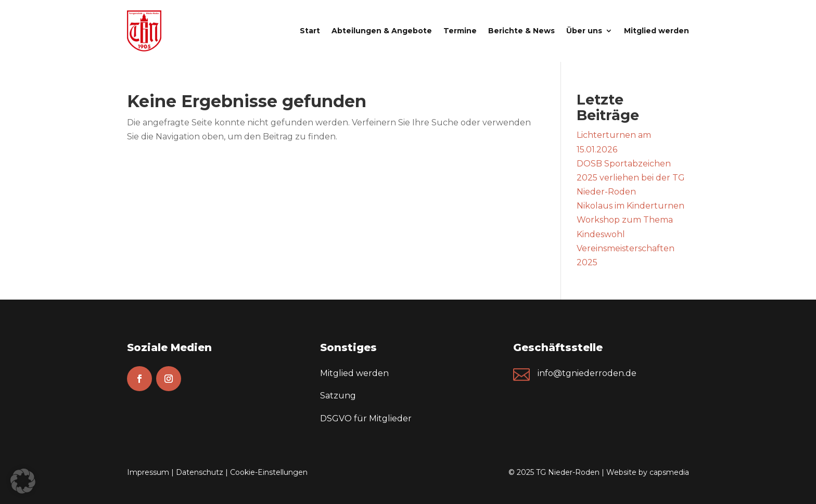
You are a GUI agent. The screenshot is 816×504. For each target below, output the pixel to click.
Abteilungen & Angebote (382, 31)
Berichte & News (521, 31)
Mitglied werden (656, 31)
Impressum (148, 472)
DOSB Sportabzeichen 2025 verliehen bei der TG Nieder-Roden (631, 178)
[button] (23, 481)
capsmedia (669, 472)
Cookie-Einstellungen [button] (269, 472)
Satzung (338, 396)
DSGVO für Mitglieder (366, 418)
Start (310, 31)
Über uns (584, 31)
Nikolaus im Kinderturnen (630, 206)
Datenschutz (200, 472)
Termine (460, 31)
